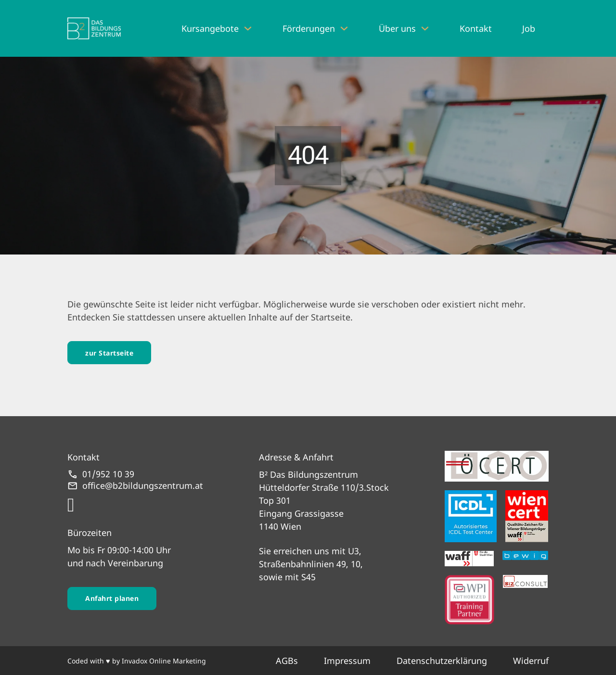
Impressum (347, 661)
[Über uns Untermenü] (425, 28)
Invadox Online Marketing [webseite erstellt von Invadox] (164, 661)
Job (529, 28)
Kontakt (476, 28)
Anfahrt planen (112, 598)
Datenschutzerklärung (442, 661)
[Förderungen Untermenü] (344, 28)
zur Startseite (109, 353)
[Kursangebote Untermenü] (248, 28)
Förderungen (309, 28)
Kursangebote (210, 28)
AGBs (287, 661)
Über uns (397, 28)
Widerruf (531, 661)
